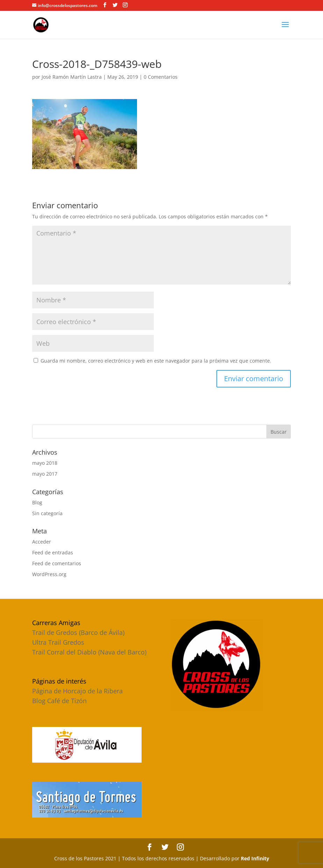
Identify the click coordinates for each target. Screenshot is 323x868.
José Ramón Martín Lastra (72, 77)
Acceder (42, 542)
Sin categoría (47, 513)
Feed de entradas (53, 552)
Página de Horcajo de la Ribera (77, 691)
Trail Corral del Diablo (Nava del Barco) (89, 652)
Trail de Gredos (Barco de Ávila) (78, 632)
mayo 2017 (45, 474)
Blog (37, 502)
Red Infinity (255, 858)
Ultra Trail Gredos (58, 642)
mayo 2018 (45, 463)
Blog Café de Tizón (59, 701)
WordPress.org (49, 574)
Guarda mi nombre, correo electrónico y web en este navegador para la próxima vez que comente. (156, 361)
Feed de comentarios (57, 563)
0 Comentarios (161, 77)
